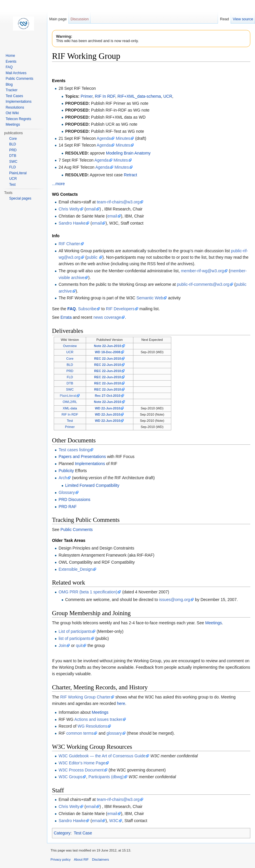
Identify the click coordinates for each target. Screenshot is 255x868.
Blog (9, 84)
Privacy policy (61, 859)
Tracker (11, 90)
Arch (63, 478)
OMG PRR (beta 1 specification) (88, 592)
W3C (114, 821)
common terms (80, 733)
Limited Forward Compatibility (92, 485)
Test (70, 421)
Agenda (104, 138)
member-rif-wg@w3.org (202, 271)
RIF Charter (69, 244)
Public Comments (77, 530)
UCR (168, 96)
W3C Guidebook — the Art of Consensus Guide (102, 756)
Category (62, 833)
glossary (114, 733)
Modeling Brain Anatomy (128, 153)
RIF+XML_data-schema (139, 96)
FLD (70, 377)
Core (70, 359)
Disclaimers (100, 859)
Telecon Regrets (18, 119)
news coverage (107, 317)
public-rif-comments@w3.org (203, 284)
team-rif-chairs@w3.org (118, 202)
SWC (70, 389)
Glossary (67, 492)
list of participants (74, 638)
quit (79, 645)
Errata (66, 317)
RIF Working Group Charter (85, 697)
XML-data (70, 408)
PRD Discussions (74, 499)
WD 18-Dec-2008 (108, 352)
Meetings (213, 623)
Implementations (90, 464)
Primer (86, 96)
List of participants (75, 631)
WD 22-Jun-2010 (108, 408)
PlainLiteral (68, 396)
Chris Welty (69, 209)
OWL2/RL (70, 402)
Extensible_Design (76, 569)
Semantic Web (150, 298)
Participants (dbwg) (106, 777)
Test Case (83, 833)
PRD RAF (67, 507)
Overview (70, 346)
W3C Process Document (81, 770)
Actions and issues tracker (98, 719)
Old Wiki (12, 113)
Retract (131, 175)
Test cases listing (74, 450)
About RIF (81, 859)
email (91, 209)
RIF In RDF (105, 96)
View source (243, 19)
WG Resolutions (92, 726)
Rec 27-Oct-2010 (108, 396)
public (93, 257)
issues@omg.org (175, 600)
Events (11, 62)
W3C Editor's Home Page (82, 763)
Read (225, 19)
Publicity (66, 471)
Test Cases (14, 96)
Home (10, 56)
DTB (70, 383)
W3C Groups (70, 777)
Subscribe (87, 309)
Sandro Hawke (72, 223)
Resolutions (15, 107)
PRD (70, 371)
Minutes (123, 138)
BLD (70, 365)
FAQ (72, 309)
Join (62, 645)
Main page (58, 19)
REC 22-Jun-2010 (107, 359)
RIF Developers (120, 309)
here (121, 703)
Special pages (20, 198)
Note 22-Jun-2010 (108, 346)
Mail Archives (16, 73)
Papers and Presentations (82, 457)
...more (58, 184)
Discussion (80, 19)
